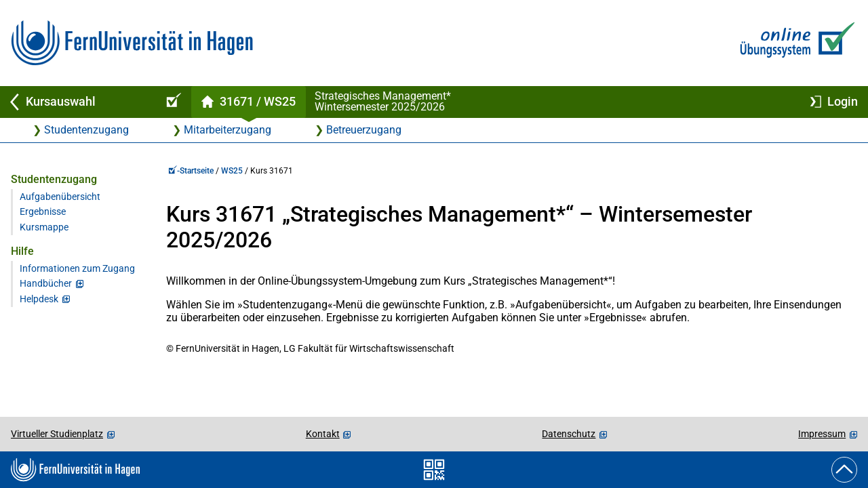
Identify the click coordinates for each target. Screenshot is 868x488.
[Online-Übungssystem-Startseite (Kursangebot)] (172, 102)
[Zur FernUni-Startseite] (132, 43)
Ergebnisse (43, 212)
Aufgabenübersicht (60, 197)
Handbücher (46, 284)
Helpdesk (39, 299)
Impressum (822, 434)
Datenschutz (569, 434)
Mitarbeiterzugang (228, 130)
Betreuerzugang (364, 130)
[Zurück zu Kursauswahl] (76, 102)
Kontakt (323, 434)
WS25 (232, 171)
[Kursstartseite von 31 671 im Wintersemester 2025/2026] (248, 102)
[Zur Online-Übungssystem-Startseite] (794, 43)
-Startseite (191, 171)
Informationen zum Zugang (77, 269)
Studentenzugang (86, 130)
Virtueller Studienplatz (57, 434)
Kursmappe (44, 227)
